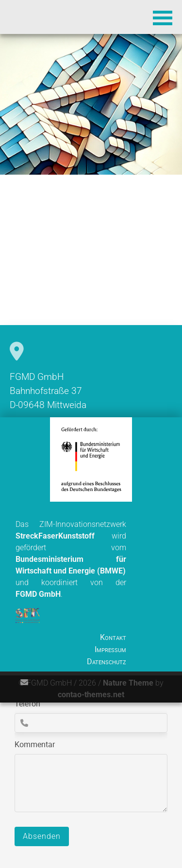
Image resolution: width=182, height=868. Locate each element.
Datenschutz (107, 661)
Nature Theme (128, 683)
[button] (163, 17)
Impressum (110, 649)
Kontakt (113, 637)
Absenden (42, 836)
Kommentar (35, 744)
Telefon (27, 704)
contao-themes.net (91, 695)
